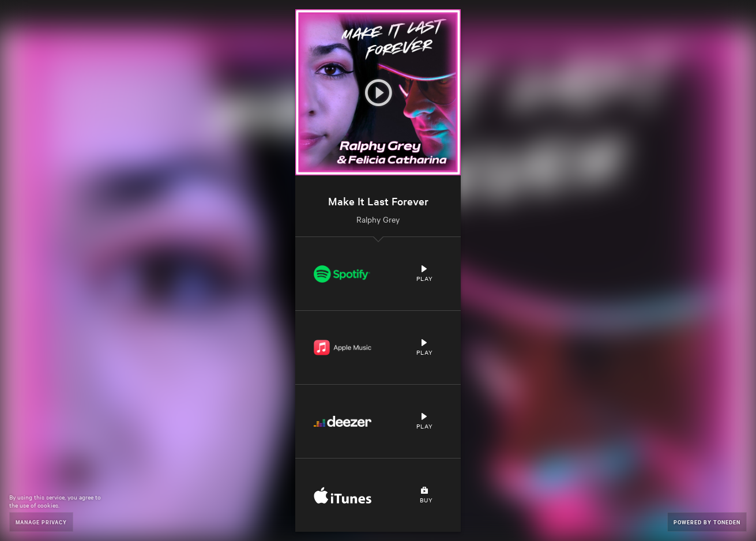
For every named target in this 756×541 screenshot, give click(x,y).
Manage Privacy (41, 522)
